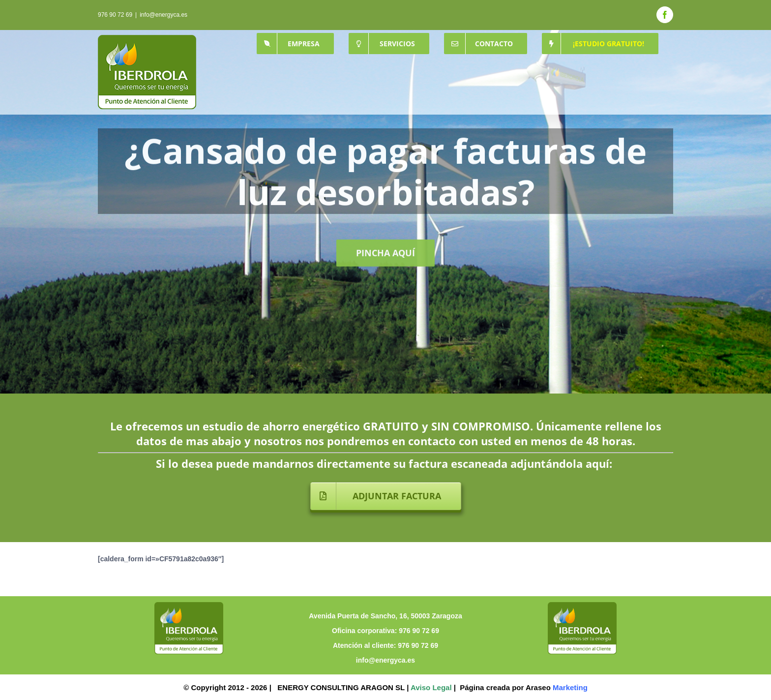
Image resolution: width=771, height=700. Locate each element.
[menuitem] (295, 44)
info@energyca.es (163, 15)
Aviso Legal (431, 687)
